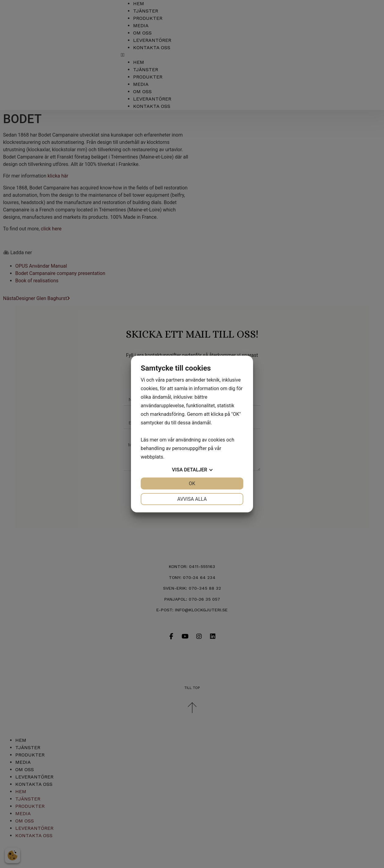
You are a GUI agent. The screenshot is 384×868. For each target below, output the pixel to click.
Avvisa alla (192, 499)
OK (192, 483)
